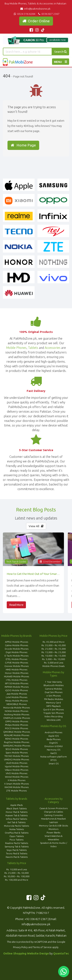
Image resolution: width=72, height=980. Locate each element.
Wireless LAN (54, 720)
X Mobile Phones (17, 780)
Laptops (54, 822)
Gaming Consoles (53, 815)
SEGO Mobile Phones (17, 749)
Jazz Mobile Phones (17, 694)
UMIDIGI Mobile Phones (17, 759)
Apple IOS (54, 736)
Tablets (33, 348)
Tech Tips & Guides (16, 561)
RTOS (53, 760)
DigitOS (53, 743)
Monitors (53, 829)
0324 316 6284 (24, 14)
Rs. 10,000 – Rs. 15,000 (54, 656)
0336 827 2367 (48, 14)
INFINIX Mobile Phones (17, 687)
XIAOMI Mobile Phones (17, 787)
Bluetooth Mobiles (54, 685)
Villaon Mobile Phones (17, 770)
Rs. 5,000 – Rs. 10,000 (53, 659)
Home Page (23, 145)
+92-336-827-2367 (36, 919)
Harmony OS (54, 750)
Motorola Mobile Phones (17, 708)
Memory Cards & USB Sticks (53, 826)
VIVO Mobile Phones (17, 773)
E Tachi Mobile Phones (17, 656)
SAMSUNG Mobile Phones (17, 746)
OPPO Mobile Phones (17, 721)
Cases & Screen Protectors (54, 808)
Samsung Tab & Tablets (17, 847)
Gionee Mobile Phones (17, 666)
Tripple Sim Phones (54, 713)
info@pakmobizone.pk (36, 9)
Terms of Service (42, 947)
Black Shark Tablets (17, 808)
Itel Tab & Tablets (17, 822)
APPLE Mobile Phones (17, 642)
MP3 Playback (54, 706)
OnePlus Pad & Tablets (17, 833)
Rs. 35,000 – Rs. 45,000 (54, 645)
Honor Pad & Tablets (17, 812)
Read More (16, 605)
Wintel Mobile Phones (17, 777)
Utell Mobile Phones (17, 763)
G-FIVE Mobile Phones (17, 663)
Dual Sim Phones (54, 692)
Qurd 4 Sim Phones (53, 709)
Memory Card (53, 703)
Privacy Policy (20, 947)
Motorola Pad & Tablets (17, 826)
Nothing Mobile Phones (17, 714)
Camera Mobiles (53, 689)
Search (60, 52)
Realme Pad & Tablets (17, 843)
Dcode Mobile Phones (17, 649)
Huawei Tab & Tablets (17, 815)
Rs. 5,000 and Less (54, 663)
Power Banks (53, 832)
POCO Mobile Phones (17, 728)
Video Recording (53, 716)
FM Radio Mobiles (54, 699)
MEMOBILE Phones (17, 704)
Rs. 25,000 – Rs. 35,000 (54, 649)
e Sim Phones (54, 696)
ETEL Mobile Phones (17, 659)
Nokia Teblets (17, 829)
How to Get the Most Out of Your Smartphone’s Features (33, 574)
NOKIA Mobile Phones (17, 711)
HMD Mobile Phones (17, 670)
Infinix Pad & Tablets (17, 819)
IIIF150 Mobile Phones (17, 683)
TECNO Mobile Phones (17, 756)
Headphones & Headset (53, 819)
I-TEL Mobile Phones (17, 680)
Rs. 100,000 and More (17, 880)
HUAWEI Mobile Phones (17, 676)
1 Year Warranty (53, 682)
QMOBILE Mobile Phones (17, 732)
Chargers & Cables (53, 812)
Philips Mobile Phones (17, 725)
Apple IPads (17, 805)
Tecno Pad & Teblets (17, 853)
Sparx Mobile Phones (17, 753)
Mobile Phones (16, 348)
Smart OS (54, 763)
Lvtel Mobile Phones (17, 697)
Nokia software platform (54, 757)
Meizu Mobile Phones (17, 701)
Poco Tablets (17, 840)
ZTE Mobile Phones (17, 791)
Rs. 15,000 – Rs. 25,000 (54, 652)
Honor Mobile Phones (17, 673)
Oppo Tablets (17, 836)
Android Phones (53, 732)
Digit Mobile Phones (17, 652)
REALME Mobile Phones (17, 735)
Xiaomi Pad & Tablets (17, 857)
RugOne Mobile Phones (17, 742)
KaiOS (54, 753)
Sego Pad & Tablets (17, 850)
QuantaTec (61, 953)
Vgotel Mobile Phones (17, 766)
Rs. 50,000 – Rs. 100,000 (17, 876)
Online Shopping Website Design (26, 953)
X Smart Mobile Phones (17, 784)
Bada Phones (54, 739)
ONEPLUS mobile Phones (17, 718)
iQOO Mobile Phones (17, 690)
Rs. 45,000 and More (54, 642)
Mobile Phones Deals (53, 666)
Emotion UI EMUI (54, 746)
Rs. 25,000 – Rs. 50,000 (17, 873)
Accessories (53, 348)
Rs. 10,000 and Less (17, 869)
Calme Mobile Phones (17, 645)
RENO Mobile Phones (17, 739)
